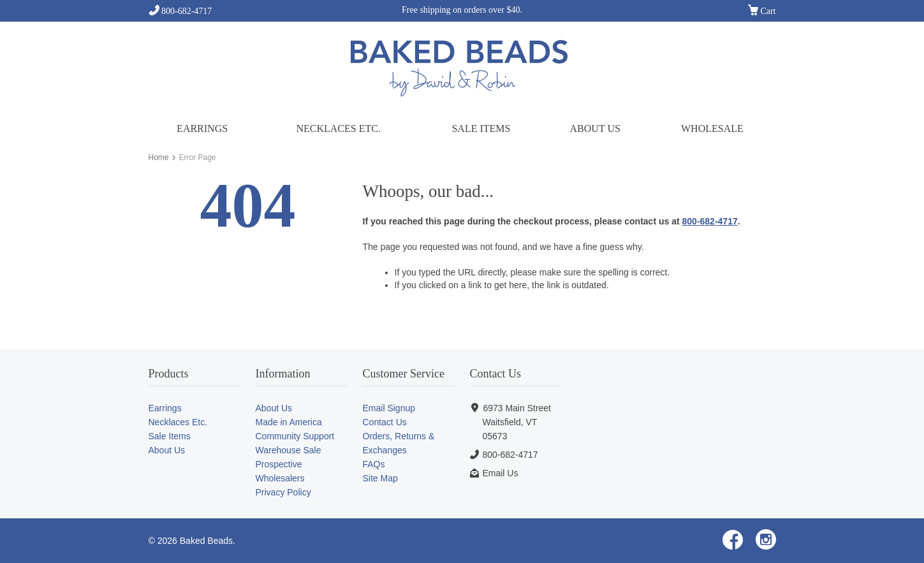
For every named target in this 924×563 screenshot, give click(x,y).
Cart (762, 11)
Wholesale (712, 128)
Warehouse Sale (289, 450)
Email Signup (389, 408)
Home (159, 157)
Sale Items (481, 128)
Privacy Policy (283, 492)
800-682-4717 (180, 11)
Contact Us (385, 422)
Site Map (380, 478)
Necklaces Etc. (338, 128)
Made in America (289, 422)
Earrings (202, 128)
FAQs (374, 464)
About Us (595, 128)
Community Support (295, 436)
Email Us (500, 473)
